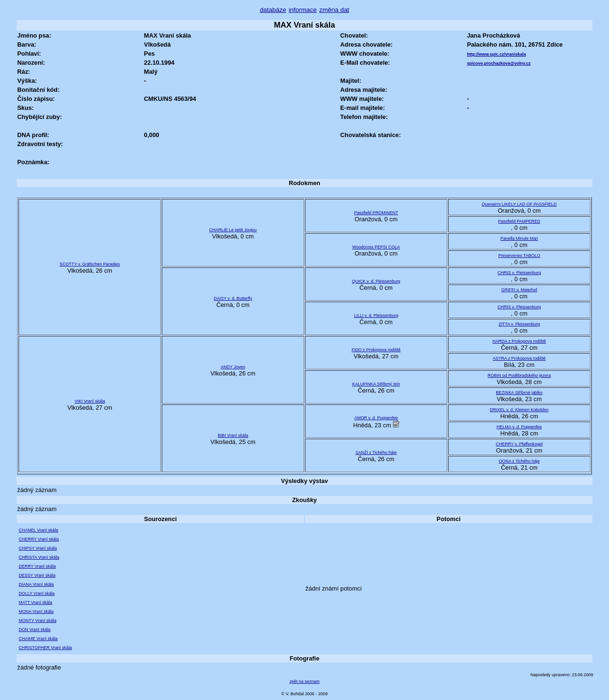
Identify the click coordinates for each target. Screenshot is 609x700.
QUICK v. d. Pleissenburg (376, 281)
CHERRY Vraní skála (39, 539)
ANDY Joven (233, 367)
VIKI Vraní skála (90, 401)
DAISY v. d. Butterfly (233, 298)
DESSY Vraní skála (37, 575)
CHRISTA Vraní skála (39, 557)
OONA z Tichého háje (519, 461)
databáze (273, 10)
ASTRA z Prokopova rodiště (519, 358)
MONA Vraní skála (36, 611)
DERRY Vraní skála (37, 566)
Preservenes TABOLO (519, 256)
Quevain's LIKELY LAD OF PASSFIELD (519, 204)
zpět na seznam (304, 681)
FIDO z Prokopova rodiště (376, 350)
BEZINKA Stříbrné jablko (519, 393)
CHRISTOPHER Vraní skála (45, 648)
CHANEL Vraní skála (38, 530)
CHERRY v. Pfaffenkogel (519, 444)
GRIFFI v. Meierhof (519, 290)
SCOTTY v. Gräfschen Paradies (90, 264)
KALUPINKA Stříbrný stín (376, 384)
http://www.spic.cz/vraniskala (496, 54)
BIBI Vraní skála (233, 435)
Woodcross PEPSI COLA (376, 247)
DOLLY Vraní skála (36, 593)
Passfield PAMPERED (519, 221)
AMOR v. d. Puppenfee (376, 418)
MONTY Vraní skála (37, 621)
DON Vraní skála (34, 630)
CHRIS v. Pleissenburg (519, 273)
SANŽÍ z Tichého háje (376, 453)
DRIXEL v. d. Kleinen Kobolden (519, 410)
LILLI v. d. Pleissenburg (376, 315)
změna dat (334, 10)
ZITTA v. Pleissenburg (519, 324)
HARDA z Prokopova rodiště (519, 341)
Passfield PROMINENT (376, 213)
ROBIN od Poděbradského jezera (519, 375)
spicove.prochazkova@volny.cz (499, 63)
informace (303, 10)
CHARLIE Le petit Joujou (233, 230)
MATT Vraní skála (35, 602)
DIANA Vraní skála (36, 584)
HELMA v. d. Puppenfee (519, 427)
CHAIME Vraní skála (38, 639)
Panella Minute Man (519, 238)
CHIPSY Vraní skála (38, 548)
